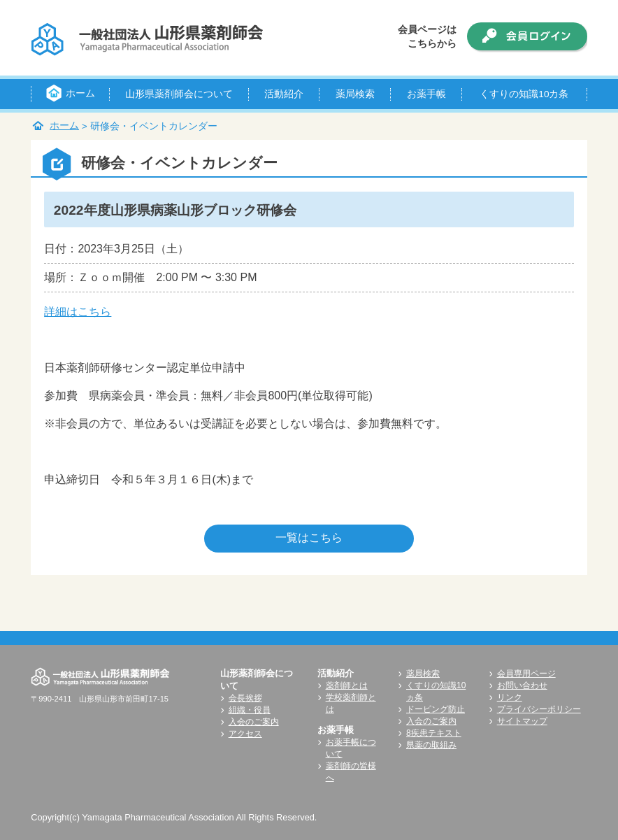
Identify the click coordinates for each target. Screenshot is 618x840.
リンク (510, 697)
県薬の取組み (431, 745)
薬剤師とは (347, 685)
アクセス (245, 734)
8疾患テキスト (434, 733)
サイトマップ (522, 721)
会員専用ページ (526, 674)
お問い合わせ (522, 685)
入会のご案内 (254, 722)
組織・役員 (250, 710)
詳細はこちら (78, 312)
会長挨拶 (245, 698)
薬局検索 (423, 674)
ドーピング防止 (436, 709)
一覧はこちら (309, 538)
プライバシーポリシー (539, 709)
